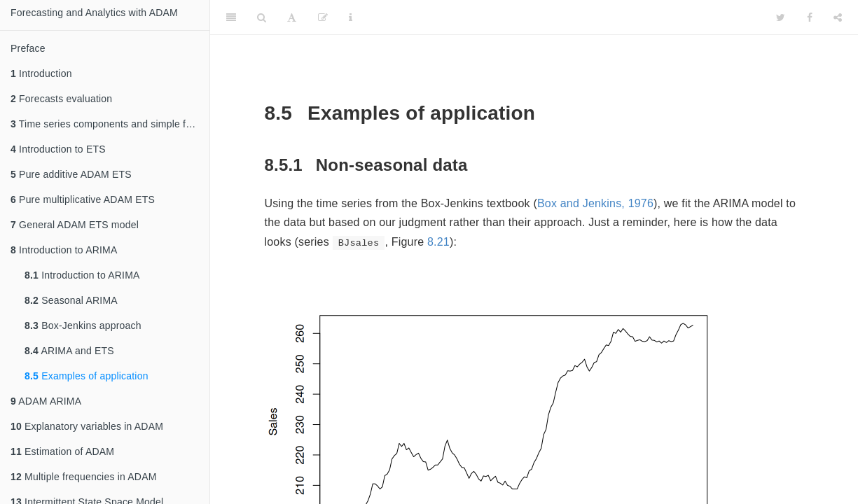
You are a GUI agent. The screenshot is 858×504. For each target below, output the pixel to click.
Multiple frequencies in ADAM (84, 477)
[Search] (262, 17)
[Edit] (323, 17)
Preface (28, 48)
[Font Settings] (292, 17)
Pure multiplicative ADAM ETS (83, 199)
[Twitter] (781, 17)
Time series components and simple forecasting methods (110, 124)
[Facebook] (810, 17)
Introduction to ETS (58, 149)
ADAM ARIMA (46, 401)
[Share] (838, 17)
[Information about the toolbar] (351, 17)
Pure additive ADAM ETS (71, 174)
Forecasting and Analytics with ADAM (94, 13)
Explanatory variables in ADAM (87, 426)
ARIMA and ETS (69, 351)
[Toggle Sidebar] (231, 17)
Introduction (41, 73)
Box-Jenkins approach (83, 325)
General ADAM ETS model (75, 225)
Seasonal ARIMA (71, 300)
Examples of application (87, 376)
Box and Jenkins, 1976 (595, 203)
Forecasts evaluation (61, 99)
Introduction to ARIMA (64, 250)
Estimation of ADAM (62, 451)
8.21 (438, 242)
